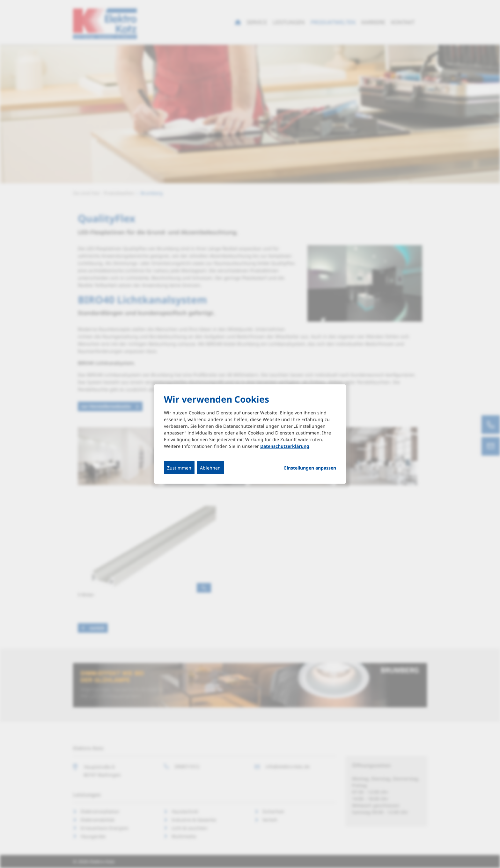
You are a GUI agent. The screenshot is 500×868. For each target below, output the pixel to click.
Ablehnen (210, 468)
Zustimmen (179, 468)
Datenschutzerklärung (285, 446)
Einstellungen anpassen (310, 468)
